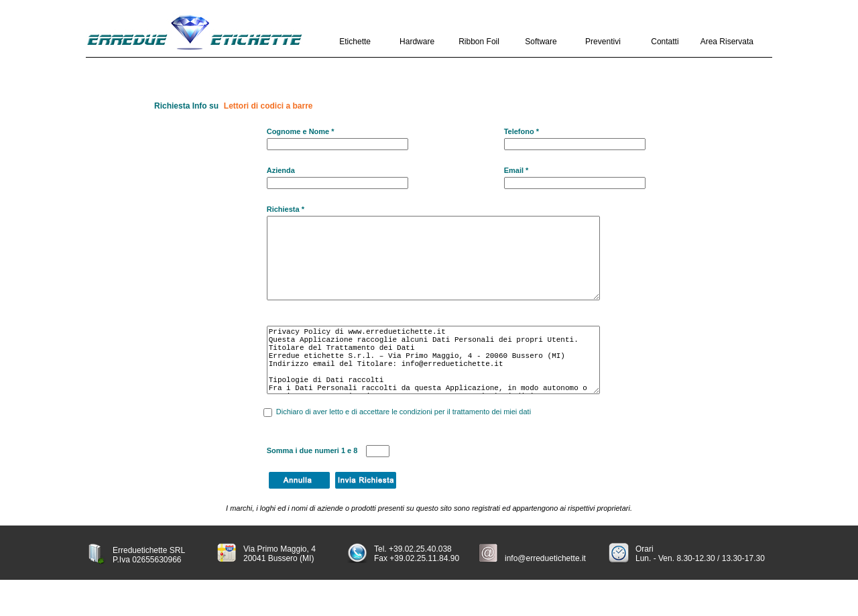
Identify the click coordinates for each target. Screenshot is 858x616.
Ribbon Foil (479, 42)
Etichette (355, 42)
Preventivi (603, 42)
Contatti (665, 42)
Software (541, 42)
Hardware (417, 42)
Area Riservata (727, 42)
